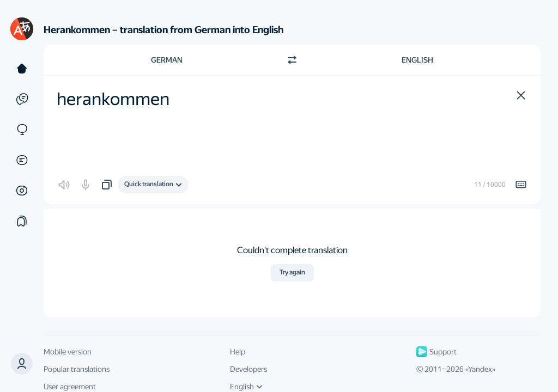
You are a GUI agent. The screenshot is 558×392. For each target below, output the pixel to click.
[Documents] (22, 160)
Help (238, 352)
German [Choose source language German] (167, 60)
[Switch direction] (292, 60)
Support (436, 352)
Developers (248, 369)
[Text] (22, 69)
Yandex (480, 369)
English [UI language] (246, 387)
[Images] (22, 191)
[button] (521, 95)
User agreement (70, 387)
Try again (292, 272)
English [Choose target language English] (417, 60)
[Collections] (22, 221)
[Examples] (22, 99)
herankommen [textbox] (113, 99)
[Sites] (22, 130)
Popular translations (77, 369)
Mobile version (68, 352)
